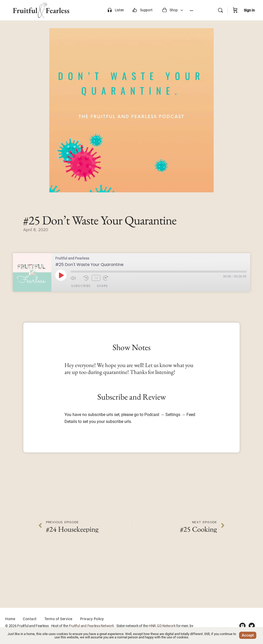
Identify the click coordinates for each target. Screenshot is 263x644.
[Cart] (235, 10)
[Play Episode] (61, 275)
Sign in (249, 10)
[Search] (220, 10)
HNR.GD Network (162, 626)
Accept (248, 635)
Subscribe (81, 286)
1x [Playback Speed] (95, 278)
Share (102, 286)
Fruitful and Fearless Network (91, 626)
